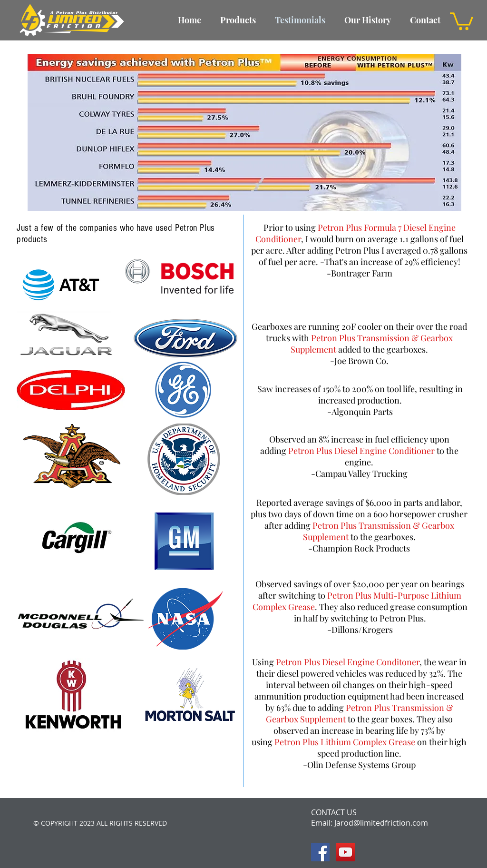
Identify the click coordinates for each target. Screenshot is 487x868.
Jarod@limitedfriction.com (381, 823)
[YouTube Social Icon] (346, 852)
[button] (462, 20)
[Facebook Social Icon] (320, 852)
